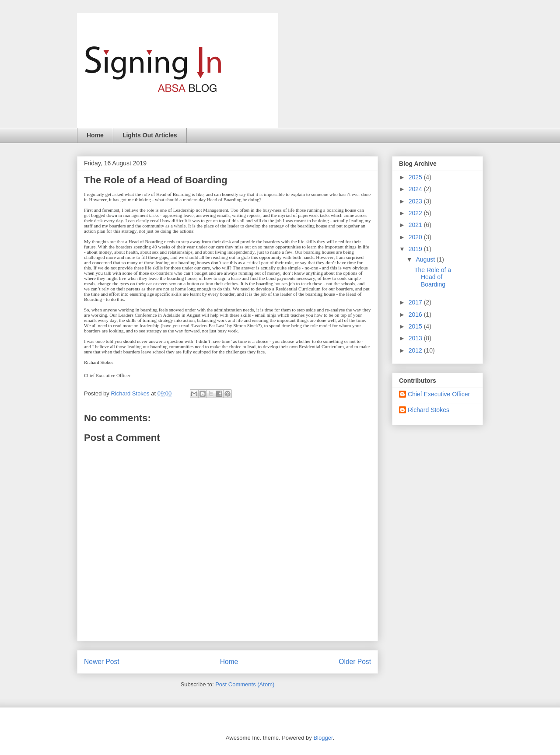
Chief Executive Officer (439, 394)
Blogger (323, 738)
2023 (416, 201)
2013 (416, 338)
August (426, 259)
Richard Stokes (429, 410)
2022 (416, 213)
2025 (416, 177)
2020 (416, 237)
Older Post (355, 662)
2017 (416, 302)
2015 (416, 326)
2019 (416, 249)
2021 (416, 225)
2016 (416, 315)
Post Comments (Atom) (245, 684)
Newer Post (102, 662)
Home (95, 135)
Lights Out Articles (150, 135)
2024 (416, 189)
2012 (416, 350)
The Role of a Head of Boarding (433, 277)
